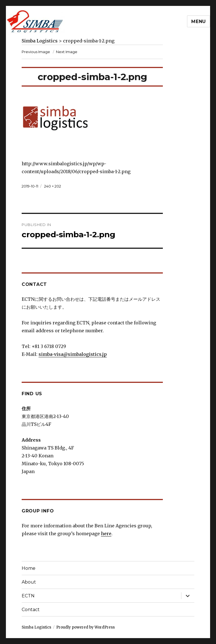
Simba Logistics (36, 627)
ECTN (28, 596)
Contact (31, 610)
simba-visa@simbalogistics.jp (73, 354)
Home (29, 568)
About (29, 582)
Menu (199, 22)
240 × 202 (53, 186)
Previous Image (36, 52)
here (106, 534)
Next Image (67, 52)
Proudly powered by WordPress (85, 627)
